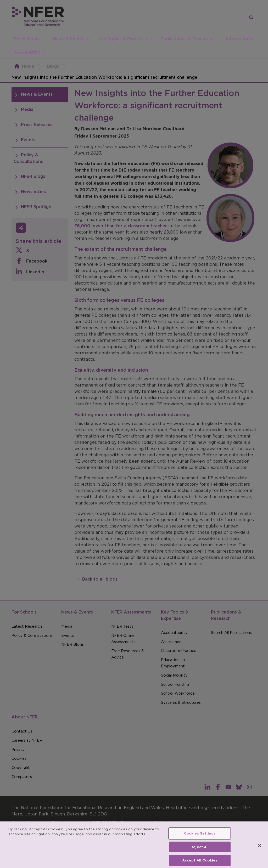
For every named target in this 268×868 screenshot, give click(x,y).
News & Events (69, 39)
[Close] (260, 856)
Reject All (200, 857)
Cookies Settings (200, 844)
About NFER (27, 53)
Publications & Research (186, 39)
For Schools (27, 39)
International (240, 39)
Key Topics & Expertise (123, 39)
